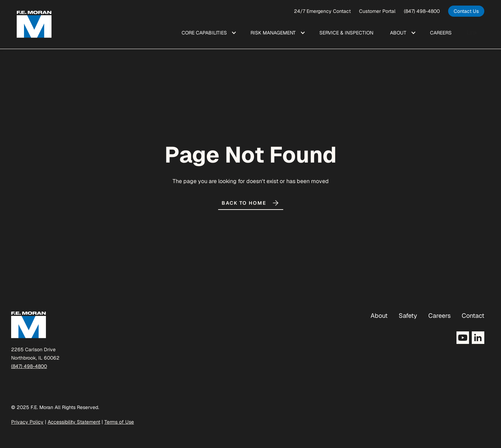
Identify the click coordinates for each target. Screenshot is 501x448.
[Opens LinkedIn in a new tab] (478, 338)
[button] (208, 33)
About (379, 316)
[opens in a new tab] (466, 11)
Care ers (441, 33)
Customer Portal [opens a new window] (377, 11)
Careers (439, 316)
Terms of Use (119, 422)
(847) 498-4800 (422, 11)
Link (472, 33)
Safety (408, 316)
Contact (473, 316)
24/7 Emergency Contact (322, 11)
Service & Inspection (346, 33)
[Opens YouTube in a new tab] (463, 338)
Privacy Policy (27, 422)
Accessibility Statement (74, 422)
